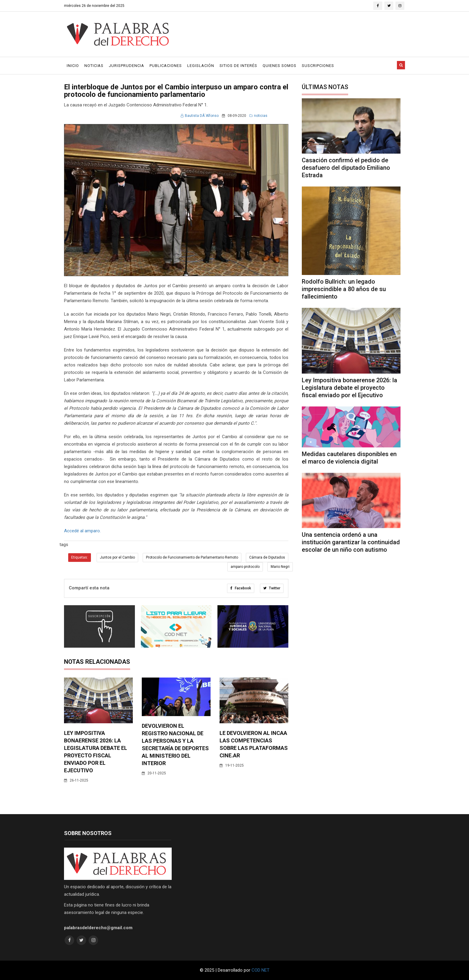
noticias (258, 116)
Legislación (201, 66)
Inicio (73, 66)
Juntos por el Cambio (117, 557)
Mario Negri (280, 567)
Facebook (241, 588)
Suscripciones (318, 66)
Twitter (272, 588)
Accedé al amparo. (82, 531)
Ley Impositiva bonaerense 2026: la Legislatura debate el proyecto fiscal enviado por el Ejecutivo (350, 388)
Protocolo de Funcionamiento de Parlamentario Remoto (192, 557)
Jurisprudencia (127, 66)
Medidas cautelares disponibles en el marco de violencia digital (349, 458)
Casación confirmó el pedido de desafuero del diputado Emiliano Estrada (346, 168)
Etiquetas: (80, 557)
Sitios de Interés (238, 66)
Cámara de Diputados (267, 557)
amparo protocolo (245, 567)
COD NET (261, 970)
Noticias (94, 66)
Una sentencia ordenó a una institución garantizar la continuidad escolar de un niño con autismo (351, 542)
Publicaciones (166, 66)
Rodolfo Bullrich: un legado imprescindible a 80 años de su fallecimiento (344, 289)
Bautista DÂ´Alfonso (200, 116)
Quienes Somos (280, 66)
